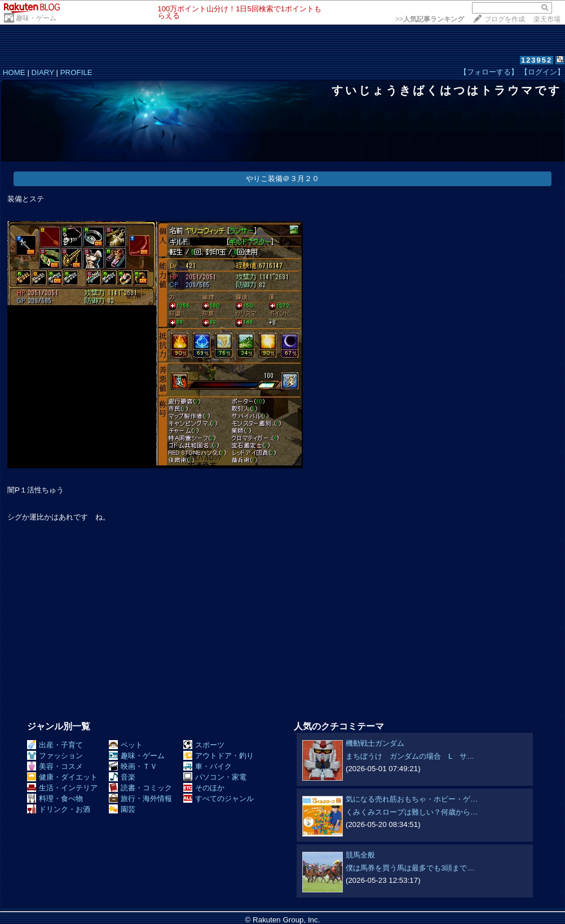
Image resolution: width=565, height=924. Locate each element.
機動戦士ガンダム (375, 743)
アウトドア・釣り (219, 756)
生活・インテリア (62, 788)
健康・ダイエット (62, 777)
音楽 (122, 777)
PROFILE (76, 72)
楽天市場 (547, 19)
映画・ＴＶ (133, 766)
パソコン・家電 (215, 777)
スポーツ (204, 745)
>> (430, 19)
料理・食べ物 (55, 798)
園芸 (122, 809)
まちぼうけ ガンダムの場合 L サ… (410, 756)
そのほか (204, 788)
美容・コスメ (55, 766)
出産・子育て (55, 745)
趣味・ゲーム (36, 18)
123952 (537, 60)
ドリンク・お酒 (59, 809)
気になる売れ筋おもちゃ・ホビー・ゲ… (412, 799)
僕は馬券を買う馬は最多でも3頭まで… (410, 868)
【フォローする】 (489, 72)
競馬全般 (360, 855)
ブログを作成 (505, 19)
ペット (126, 745)
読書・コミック (140, 788)
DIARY (43, 72)
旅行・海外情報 (140, 798)
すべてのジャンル (219, 798)
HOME (14, 72)
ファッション (55, 756)
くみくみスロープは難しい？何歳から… (412, 812)
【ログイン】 (542, 72)
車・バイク (208, 766)
